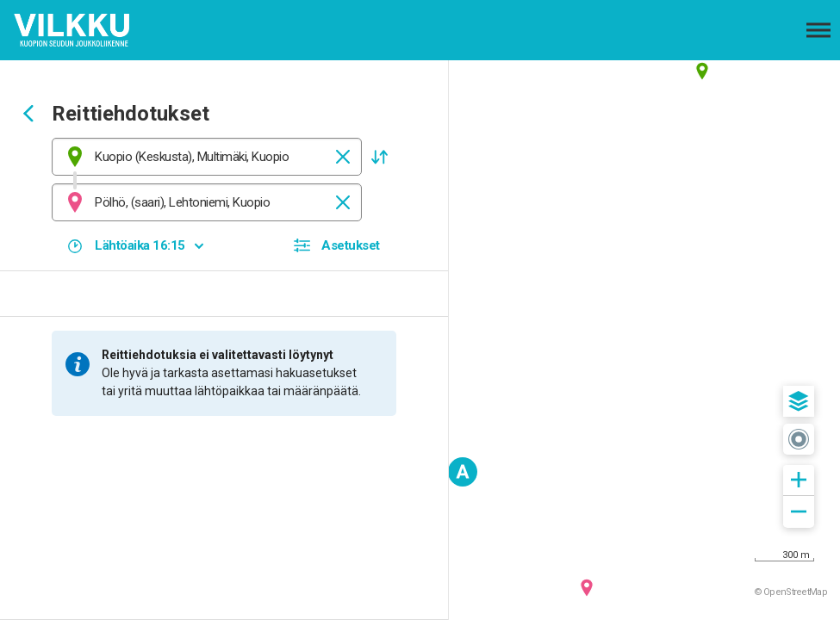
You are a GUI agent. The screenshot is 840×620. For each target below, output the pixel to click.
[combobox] (207, 157)
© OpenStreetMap (791, 592)
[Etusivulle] (99, 30)
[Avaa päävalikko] (818, 30)
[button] (379, 157)
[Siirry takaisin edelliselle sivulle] (28, 115)
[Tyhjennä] (343, 157)
